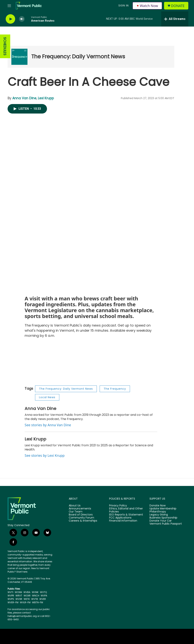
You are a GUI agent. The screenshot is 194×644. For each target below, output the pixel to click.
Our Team (76, 512)
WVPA (44, 596)
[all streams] (175, 19)
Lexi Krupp (46, 98)
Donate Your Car (161, 521)
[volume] (22, 19)
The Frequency (115, 389)
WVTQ (43, 592)
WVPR (11, 596)
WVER (43, 599)
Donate (178, 6)
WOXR (27, 596)
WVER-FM (13, 602)
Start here (22, 572)
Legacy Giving (159, 515)
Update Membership (163, 509)
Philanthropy (158, 512)
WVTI (10, 592)
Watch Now (147, 6)
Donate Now (158, 506)
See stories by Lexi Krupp (45, 455)
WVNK (35, 592)
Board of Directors (81, 515)
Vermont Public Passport (166, 524)
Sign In (124, 5)
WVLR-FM (25, 602)
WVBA (27, 592)
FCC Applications (120, 518)
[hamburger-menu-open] (9, 6)
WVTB (35, 599)
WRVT (19, 596)
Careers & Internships (83, 521)
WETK (27, 599)
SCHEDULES (5, 46)
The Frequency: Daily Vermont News (78, 57)
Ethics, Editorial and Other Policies (126, 510)
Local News (47, 397)
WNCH (36, 596)
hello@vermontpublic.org (22, 616)
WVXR (19, 599)
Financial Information (123, 521)
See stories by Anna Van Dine (48, 425)
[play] (10, 19)
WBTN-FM (38, 602)
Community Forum (81, 518)
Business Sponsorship (163, 518)
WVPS (11, 599)
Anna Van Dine (24, 98)
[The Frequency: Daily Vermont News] (19, 57)
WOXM (18, 592)
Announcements (80, 509)
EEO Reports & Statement (126, 515)
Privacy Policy (118, 506)
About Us (75, 506)
